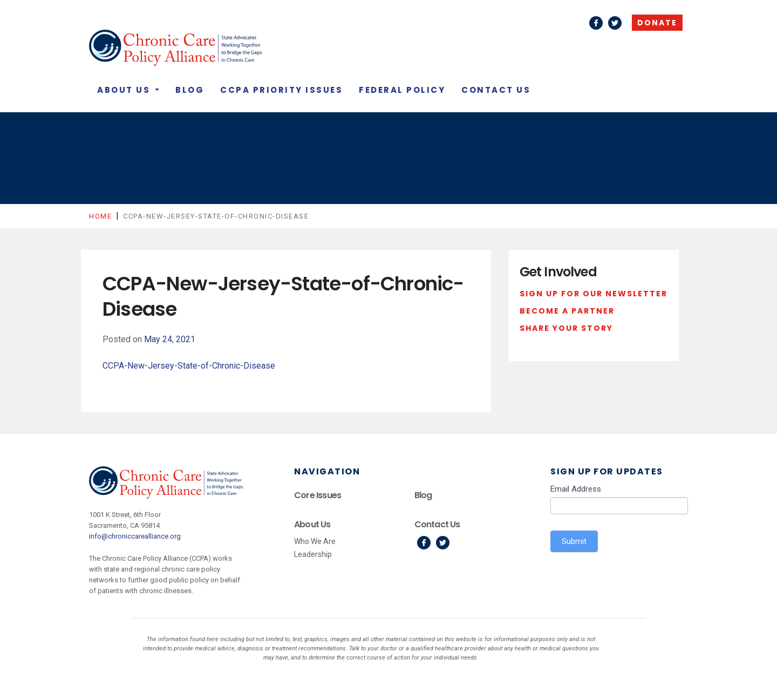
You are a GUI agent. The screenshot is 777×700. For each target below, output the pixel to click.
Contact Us (496, 90)
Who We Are (315, 541)
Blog (190, 90)
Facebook (596, 23)
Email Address (576, 489)
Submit (574, 541)
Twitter (615, 23)
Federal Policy (402, 90)
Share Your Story (566, 328)
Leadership (313, 554)
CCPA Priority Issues (281, 90)
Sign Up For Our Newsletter (594, 294)
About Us (125, 90)
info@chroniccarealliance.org (135, 536)
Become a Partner (567, 311)
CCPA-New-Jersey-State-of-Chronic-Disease (189, 366)
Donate (657, 23)
